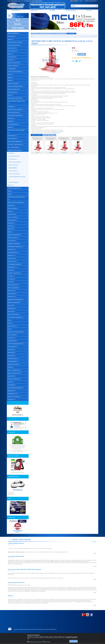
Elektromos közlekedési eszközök (15, 86)
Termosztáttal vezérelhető (60, 33)
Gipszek (10, 191)
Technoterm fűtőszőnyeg (14, 174)
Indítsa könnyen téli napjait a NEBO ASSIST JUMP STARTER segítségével (24, 569)
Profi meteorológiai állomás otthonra (16, 582)
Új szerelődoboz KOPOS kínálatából (16, 556)
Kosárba (82, 54)
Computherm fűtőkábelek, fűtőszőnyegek (17, 178)
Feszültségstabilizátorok (13, 124)
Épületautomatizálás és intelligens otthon (16, 102)
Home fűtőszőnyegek (14, 182)
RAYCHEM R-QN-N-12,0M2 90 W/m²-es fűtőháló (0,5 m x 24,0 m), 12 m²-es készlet (77, 139)
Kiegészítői (11, 185)
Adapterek (10, 39)
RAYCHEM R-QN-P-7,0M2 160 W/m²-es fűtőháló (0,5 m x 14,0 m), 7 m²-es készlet (64, 139)
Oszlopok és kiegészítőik (13, 314)
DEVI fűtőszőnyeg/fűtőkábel (15, 162)
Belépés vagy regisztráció (91, 1)
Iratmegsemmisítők (12, 220)
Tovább (95, 553)
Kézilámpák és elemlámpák (14, 244)
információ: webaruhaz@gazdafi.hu (34, 1)
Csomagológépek (12, 69)
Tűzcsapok (10, 367)
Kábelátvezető (11, 229)
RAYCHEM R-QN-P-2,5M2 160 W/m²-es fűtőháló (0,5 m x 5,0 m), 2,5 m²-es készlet (51, 139)
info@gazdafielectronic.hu (56, 133)
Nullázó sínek (11, 305)
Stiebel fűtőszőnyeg (13, 171)
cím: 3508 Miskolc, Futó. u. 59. (16, 1)
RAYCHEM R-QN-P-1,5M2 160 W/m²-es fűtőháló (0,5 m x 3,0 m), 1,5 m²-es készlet (37, 139)
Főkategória (35, 33)
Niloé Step (10, 595)
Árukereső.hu (18, 532)
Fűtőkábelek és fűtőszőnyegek (46, 33)
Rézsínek (10, 323)
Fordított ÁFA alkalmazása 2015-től (16, 543)
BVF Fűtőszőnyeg (13, 159)
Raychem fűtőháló (13, 168)
